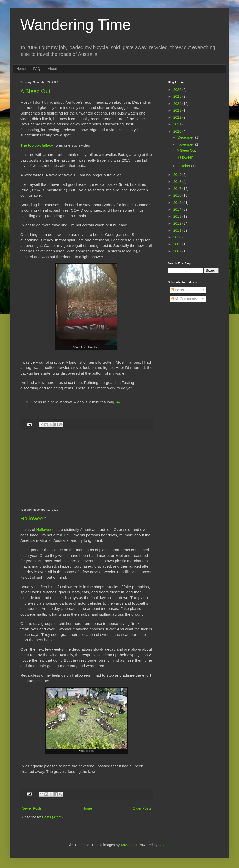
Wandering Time (76, 25)
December (186, 137)
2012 (178, 223)
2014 (178, 209)
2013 (178, 216)
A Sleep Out (35, 91)
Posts (177, 290)
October (184, 166)
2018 (178, 182)
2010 (178, 237)
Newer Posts (32, 808)
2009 (178, 244)
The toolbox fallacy (37, 145)
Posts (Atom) (53, 817)
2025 (178, 96)
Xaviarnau (129, 845)
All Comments (184, 299)
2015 (178, 203)
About (52, 69)
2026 (178, 90)
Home (21, 69)
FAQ (37, 69)
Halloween (33, 518)
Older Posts (142, 808)
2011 (178, 230)
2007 (178, 251)
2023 (178, 110)
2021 (178, 124)
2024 (178, 104)
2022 (178, 117)
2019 (178, 175)
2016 (178, 195)
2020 (178, 131)
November (186, 144)
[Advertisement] (86, 469)
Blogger (164, 845)
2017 (178, 189)
